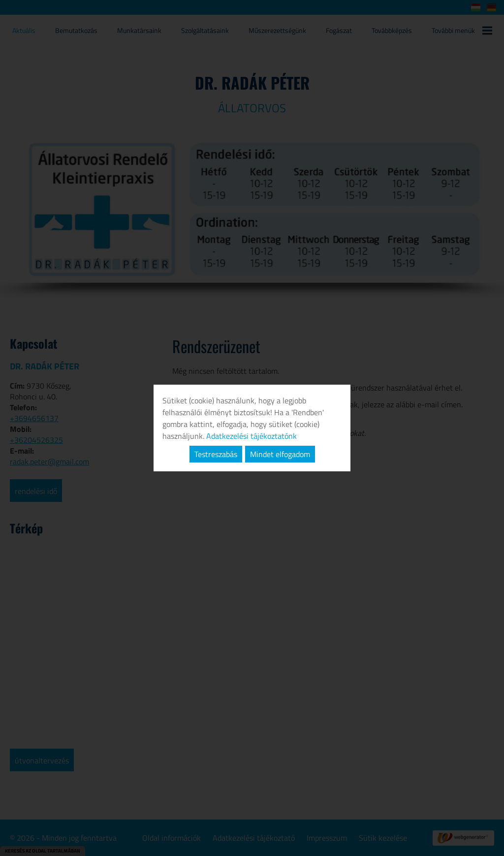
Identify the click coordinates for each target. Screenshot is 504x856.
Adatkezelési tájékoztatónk (252, 436)
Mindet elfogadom (280, 454)
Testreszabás (216, 454)
